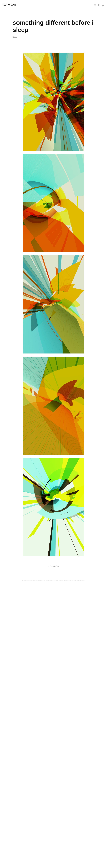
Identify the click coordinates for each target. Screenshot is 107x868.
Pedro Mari (9, 5)
